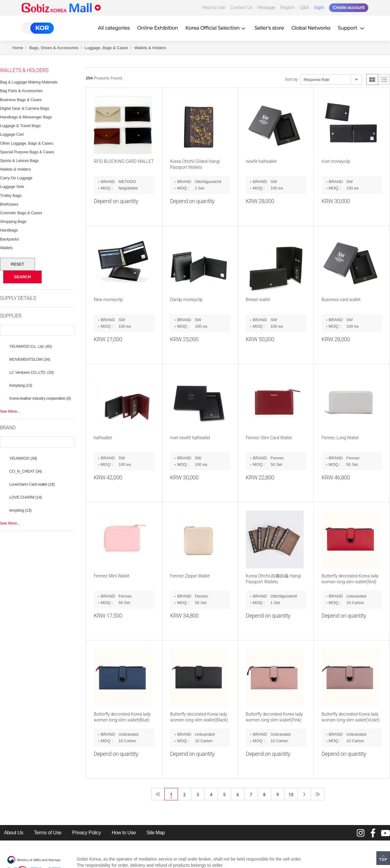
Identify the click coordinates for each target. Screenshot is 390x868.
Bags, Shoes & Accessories (54, 48)
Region (287, 7)
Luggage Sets (12, 187)
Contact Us (241, 7)
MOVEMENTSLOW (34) (30, 359)
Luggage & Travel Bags (20, 126)
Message (266, 7)
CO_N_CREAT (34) (26, 471)
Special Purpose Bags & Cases (27, 152)
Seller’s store (269, 28)
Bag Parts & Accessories (21, 91)
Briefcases (9, 204)
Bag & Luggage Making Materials (29, 82)
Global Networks (311, 28)
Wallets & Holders (150, 48)
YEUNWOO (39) (23, 458)
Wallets (6, 248)
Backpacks (9, 239)
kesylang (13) (20, 510)
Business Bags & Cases (21, 100)
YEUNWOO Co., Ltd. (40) (30, 346)
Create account (349, 7)
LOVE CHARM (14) (26, 497)
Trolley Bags (11, 196)
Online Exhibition (158, 28)
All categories (114, 28)
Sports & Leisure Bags (19, 161)
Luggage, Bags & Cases (106, 48)
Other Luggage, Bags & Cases (26, 143)
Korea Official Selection (216, 28)
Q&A (305, 7)
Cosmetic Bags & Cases (21, 213)
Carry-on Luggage (16, 178)
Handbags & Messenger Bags (26, 117)
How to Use (213, 7)
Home (18, 48)
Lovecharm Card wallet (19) (32, 484)
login (319, 7)
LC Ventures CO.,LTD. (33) (31, 372)
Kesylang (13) (21, 385)
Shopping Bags (13, 221)
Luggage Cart (12, 134)
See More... (10, 411)
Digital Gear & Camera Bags (25, 108)
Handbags (9, 230)
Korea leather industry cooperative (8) (40, 398)
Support (352, 28)
